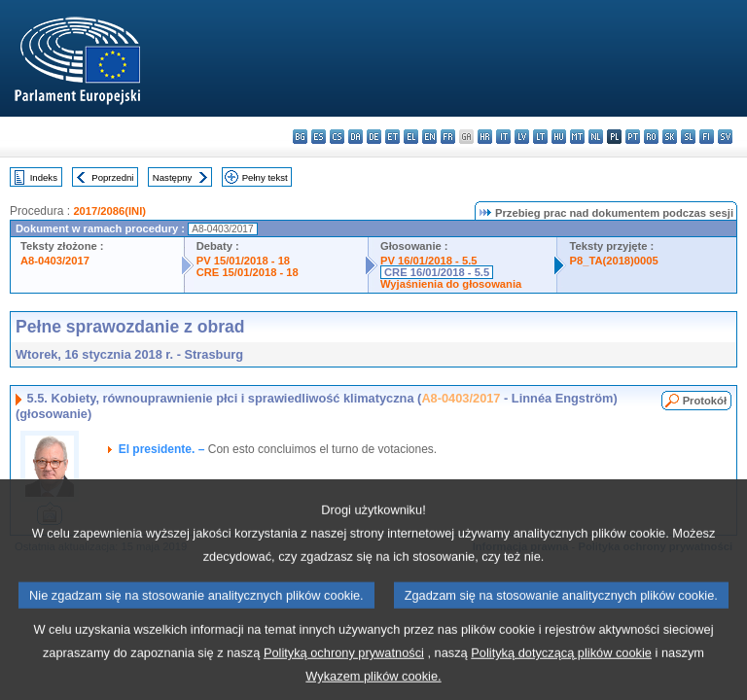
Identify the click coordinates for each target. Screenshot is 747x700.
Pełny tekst (265, 177)
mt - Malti (577, 137)
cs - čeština (337, 137)
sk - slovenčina (670, 137)
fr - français (448, 137)
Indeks (44, 177)
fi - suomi (707, 137)
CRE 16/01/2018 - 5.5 (437, 272)
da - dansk (356, 137)
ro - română (651, 137)
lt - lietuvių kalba (540, 137)
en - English (429, 137)
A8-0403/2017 (55, 261)
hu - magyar (559, 137)
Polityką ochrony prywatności (344, 671)
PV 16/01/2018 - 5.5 (429, 261)
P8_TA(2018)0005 (613, 261)
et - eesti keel (392, 137)
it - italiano (503, 137)
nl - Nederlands (596, 137)
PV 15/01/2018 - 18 (243, 261)
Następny (173, 177)
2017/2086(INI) (109, 211)
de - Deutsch (374, 137)
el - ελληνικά (411, 137)
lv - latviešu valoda (522, 137)
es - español (319, 137)
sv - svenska (725, 137)
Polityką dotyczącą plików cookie (561, 671)
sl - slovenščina (688, 137)
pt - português (633, 137)
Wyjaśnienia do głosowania (451, 284)
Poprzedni (112, 177)
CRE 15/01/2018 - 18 (248, 272)
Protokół (705, 401)
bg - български (300, 137)
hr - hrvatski (485, 137)
